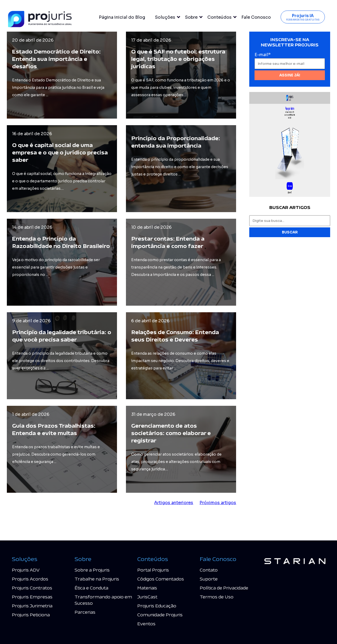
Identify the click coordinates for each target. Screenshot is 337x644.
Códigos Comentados (161, 579)
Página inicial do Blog (122, 17)
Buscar (290, 232)
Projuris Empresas (32, 597)
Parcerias (85, 612)
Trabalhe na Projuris (97, 579)
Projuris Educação (157, 606)
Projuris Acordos (30, 579)
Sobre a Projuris (92, 570)
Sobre (191, 17)
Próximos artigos (218, 503)
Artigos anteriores (174, 503)
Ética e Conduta (91, 588)
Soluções (165, 17)
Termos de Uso (217, 597)
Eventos (146, 624)
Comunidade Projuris (160, 615)
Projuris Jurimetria (32, 606)
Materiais (147, 588)
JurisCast (147, 597)
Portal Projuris (153, 570)
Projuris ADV (26, 570)
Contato (209, 570)
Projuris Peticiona (31, 615)
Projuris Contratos (32, 588)
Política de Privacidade (224, 588)
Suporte (209, 579)
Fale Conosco (256, 17)
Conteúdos (219, 17)
